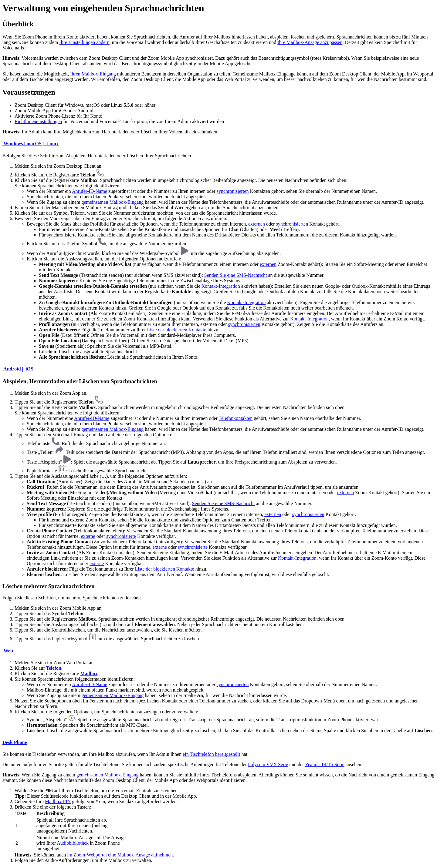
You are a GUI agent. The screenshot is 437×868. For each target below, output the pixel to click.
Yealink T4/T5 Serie (325, 764)
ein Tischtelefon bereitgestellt (211, 754)
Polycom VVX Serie (268, 764)
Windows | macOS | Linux (30, 144)
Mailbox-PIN (58, 801)
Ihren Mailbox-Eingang (93, 74)
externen (257, 224)
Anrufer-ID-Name (90, 191)
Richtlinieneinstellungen (38, 121)
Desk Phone (15, 742)
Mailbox (89, 674)
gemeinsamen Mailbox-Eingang (112, 202)
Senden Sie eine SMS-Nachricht (236, 275)
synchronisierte (121, 536)
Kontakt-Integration (221, 286)
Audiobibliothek (73, 843)
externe (88, 536)
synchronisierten (233, 191)
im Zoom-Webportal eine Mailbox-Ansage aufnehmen (120, 855)
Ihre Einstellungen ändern (85, 42)
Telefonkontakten (236, 418)
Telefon (54, 668)
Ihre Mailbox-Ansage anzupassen (310, 42)
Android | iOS (18, 369)
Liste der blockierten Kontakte (177, 330)
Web (8, 651)
